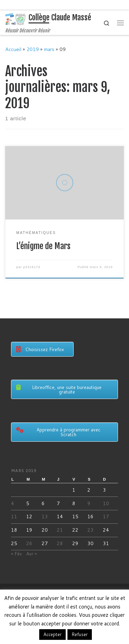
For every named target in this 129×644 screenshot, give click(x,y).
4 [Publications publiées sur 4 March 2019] (13, 503)
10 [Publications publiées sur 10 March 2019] (106, 503)
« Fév (17, 554)
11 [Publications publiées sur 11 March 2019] (14, 516)
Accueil (13, 49)
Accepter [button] (52, 634)
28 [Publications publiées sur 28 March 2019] (60, 543)
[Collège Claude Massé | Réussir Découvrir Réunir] (16, 19)
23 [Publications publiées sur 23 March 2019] (90, 530)
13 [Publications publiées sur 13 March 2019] (45, 516)
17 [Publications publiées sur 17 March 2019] (106, 516)
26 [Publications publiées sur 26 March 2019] (29, 543)
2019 (33, 49)
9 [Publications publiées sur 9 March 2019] (89, 503)
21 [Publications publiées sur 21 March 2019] (60, 530)
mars (49, 49)
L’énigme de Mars (43, 246)
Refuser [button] (80, 634)
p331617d (32, 267)
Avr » (31, 554)
